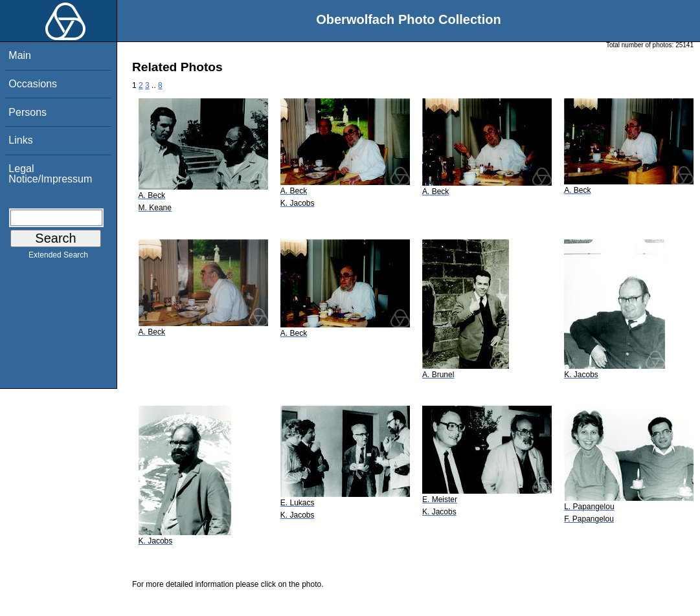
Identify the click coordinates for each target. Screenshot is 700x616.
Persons (28, 112)
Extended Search (58, 258)
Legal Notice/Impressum (50, 174)
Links (20, 140)
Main (20, 55)
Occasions (33, 84)
